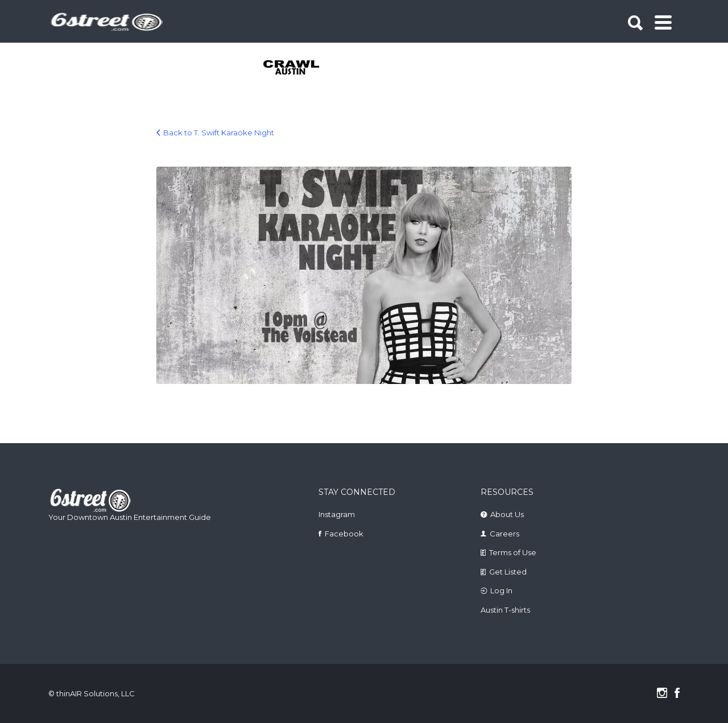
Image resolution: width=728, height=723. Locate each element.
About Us (507, 514)
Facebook (344, 534)
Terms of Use (513, 552)
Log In (501, 590)
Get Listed (508, 572)
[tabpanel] (298, 68)
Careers (504, 534)
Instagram (337, 514)
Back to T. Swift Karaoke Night (219, 133)
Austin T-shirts (505, 610)
